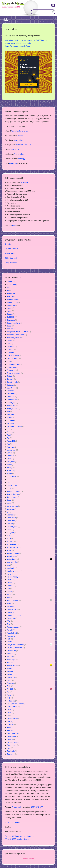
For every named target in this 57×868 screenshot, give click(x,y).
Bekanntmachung (15, 323)
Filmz (10, 429)
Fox (9, 438)
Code (10, 361)
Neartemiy (12, 568)
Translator (9, 244)
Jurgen (11, 488)
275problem (12, 285)
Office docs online (12, 258)
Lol (9, 512)
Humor (11, 474)
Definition (12, 385)
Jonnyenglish (13, 485)
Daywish (11, 379)
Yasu (10, 748)
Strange (11, 671)
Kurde (10, 500)
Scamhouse (12, 651)
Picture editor (10, 253)
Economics (12, 406)
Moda (10, 539)
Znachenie (12, 751)
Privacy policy (17, 807)
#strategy (22, 159)
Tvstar (10, 713)
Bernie (10, 326)
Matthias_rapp (13, 527)
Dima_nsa (12, 397)
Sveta (10, 680)
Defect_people (13, 382)
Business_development (17, 335)
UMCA (10, 722)
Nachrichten (12, 556)
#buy (21, 140)
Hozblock (11, 471)
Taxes (10, 695)
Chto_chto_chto (14, 355)
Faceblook (12, 423)
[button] (53, 5)
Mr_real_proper (14, 547)
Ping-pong (12, 606)
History (11, 468)
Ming (10, 536)
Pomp (10, 603)
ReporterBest (13, 633)
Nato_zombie (13, 562)
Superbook (12, 677)
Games (11, 453)
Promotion (12, 612)
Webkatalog (12, 736)
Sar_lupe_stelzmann (16, 648)
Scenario (11, 654)
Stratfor (11, 674)
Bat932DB (12, 317)
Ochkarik (11, 586)
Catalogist (12, 347)
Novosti (11, 583)
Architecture (12, 305)
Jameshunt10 (13, 476)
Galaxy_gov (12, 450)
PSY (10, 621)
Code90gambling (14, 364)
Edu (9, 412)
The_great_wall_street (16, 704)
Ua (9, 716)
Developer (12, 394)
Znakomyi (12, 754)
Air (9, 290)
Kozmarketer (13, 497)
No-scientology (14, 577)
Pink (10, 598)
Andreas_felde (13, 299)
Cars (10, 344)
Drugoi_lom (12, 403)
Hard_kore (12, 462)
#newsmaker (19, 154)
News (10, 574)
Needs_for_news (14, 571)
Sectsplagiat (13, 660)
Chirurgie (11, 352)
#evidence (15, 149)
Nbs (9, 565)
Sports (10, 668)
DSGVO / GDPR (37, 807)
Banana (11, 314)
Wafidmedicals (13, 733)
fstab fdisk (11, 29)
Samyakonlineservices (16, 645)
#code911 (21, 136)
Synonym (12, 683)
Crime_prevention (15, 373)
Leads (10, 503)
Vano (10, 727)
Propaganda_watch (15, 615)
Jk (9, 479)
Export (10, 417)
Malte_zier (12, 521)
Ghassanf (12, 456)
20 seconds (25, 182)
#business (19, 145)
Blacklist (11, 329)
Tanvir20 (11, 689)
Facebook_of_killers (16, 426)
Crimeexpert (13, 370)
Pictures (11, 595)
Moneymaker (13, 544)
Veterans (11, 730)
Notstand (11, 580)
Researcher (12, 636)
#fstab (31, 43)
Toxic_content (13, 707)
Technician (12, 701)
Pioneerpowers (14, 601)
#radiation (13, 163)
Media (10, 530)
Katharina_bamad (15, 491)
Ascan (10, 308)
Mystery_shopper (15, 553)
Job (9, 482)
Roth (10, 639)
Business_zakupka (15, 338)
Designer (11, 391)
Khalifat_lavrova (14, 494)
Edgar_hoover (13, 409)
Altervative (12, 293)
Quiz (10, 624)
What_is (11, 739)
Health (10, 465)
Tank (10, 686)
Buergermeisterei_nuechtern (19, 332)
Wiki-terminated (14, 742)
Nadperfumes (13, 559)
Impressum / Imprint (12, 822)
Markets (11, 524)
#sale (16, 140)
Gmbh (10, 459)
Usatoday (12, 725)
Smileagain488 (14, 665)
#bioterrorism (23, 131)
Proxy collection (11, 263)
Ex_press (12, 420)
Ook (10, 589)
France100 (12, 441)
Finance (11, 432)
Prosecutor (12, 618)
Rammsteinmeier (14, 627)
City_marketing (14, 358)
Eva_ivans (12, 414)
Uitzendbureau (14, 719)
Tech (10, 698)
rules (14, 225)
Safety (10, 642)
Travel (10, 710)
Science (11, 657)
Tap (9, 692)
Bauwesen (12, 320)
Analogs (11, 296)
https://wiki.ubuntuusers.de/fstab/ (18, 46)
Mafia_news (12, 518)
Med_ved (11, 533)
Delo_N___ (12, 388)
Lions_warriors (14, 506)
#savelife (15, 131)
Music (10, 550)
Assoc (10, 311)
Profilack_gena (14, 609)
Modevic (11, 541)
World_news (13, 745)
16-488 (11, 282)
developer (25, 36)
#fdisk (8, 40)
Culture (11, 376)
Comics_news (13, 367)
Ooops (10, 592)
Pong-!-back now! (35, 36)
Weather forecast (11, 249)
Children (11, 350)
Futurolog (12, 447)
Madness (11, 515)
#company (27, 145)
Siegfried (11, 663)
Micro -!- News (13, 3)
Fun (9, 444)
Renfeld (11, 630)
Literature (12, 509)
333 (9, 288)
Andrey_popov (13, 302)
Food (10, 435)
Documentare (13, 400)
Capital (11, 341)
